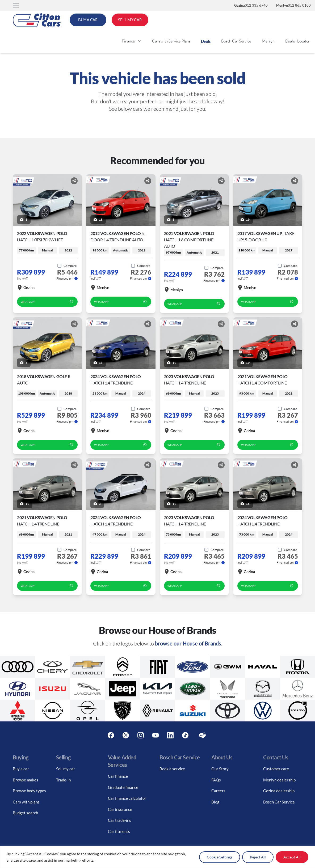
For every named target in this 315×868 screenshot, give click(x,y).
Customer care (276, 769)
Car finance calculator (127, 798)
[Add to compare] (67, 266)
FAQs (216, 780)
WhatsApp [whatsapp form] (47, 302)
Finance (134, 41)
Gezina (26, 288)
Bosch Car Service (236, 41)
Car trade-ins (119, 820)
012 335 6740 (251, 5)
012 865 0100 (293, 5)
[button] (16, 5)
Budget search (25, 813)
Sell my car (66, 769)
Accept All (292, 857)
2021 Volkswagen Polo (189, 240)
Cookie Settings (220, 857)
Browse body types (29, 791)
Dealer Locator (298, 41)
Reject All (258, 857)
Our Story (220, 769)
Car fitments (119, 831)
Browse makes (26, 780)
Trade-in (63, 780)
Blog (215, 802)
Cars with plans (26, 802)
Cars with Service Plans (171, 41)
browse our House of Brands (188, 643)
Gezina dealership (279, 791)
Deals (206, 41)
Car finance (118, 776)
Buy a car (21, 769)
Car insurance (120, 809)
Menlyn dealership (279, 780)
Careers (218, 791)
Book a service (172, 769)
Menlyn (268, 41)
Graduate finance (123, 787)
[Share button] (74, 181)
